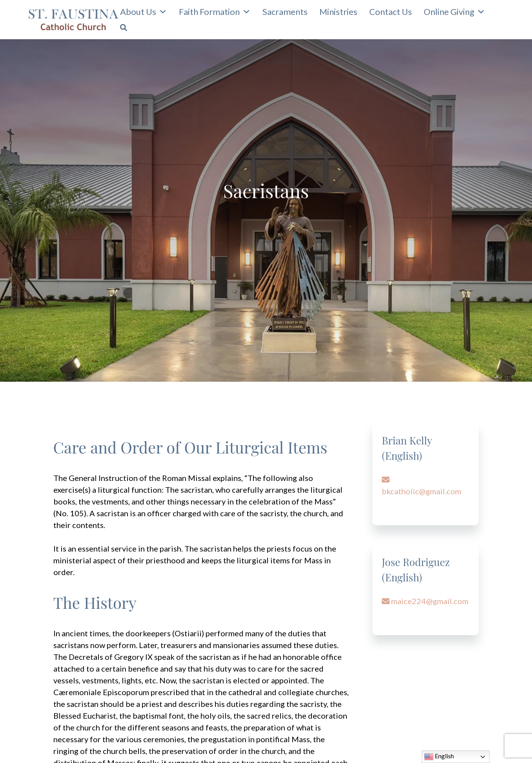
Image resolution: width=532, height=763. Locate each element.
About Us (144, 12)
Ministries (338, 12)
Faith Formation (215, 12)
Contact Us (391, 12)
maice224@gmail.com (425, 601)
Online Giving (455, 12)
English (439, 757)
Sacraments (285, 12)
